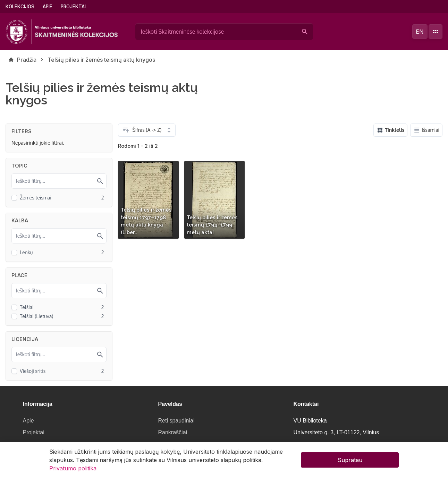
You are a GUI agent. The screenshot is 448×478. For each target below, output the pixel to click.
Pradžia (27, 60)
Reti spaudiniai (176, 421)
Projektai (73, 7)
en (420, 32)
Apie (48, 7)
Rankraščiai (173, 432)
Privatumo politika (73, 470)
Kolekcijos (20, 7)
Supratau (350, 462)
